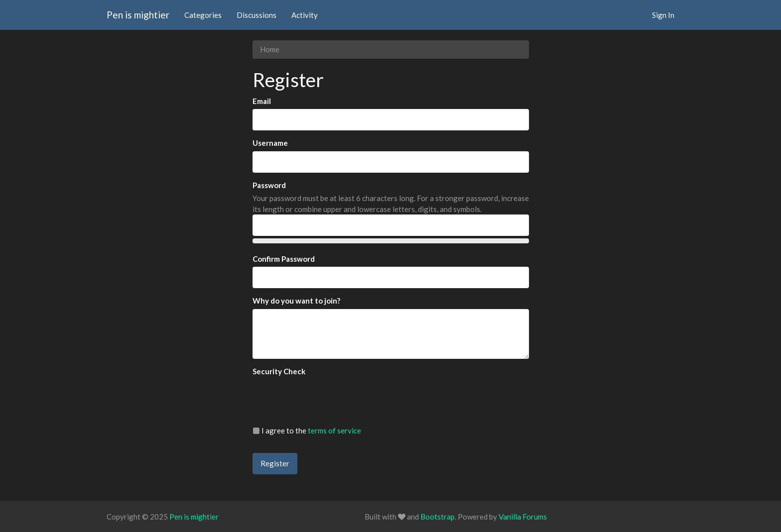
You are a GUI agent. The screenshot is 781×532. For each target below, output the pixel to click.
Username (270, 143)
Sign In (663, 15)
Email (262, 101)
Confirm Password (284, 259)
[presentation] (328, 399)
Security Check (279, 371)
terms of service (334, 430)
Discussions (257, 15)
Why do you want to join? (296, 301)
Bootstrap (438, 517)
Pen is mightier (138, 15)
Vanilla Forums (523, 517)
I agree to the (307, 430)
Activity (305, 15)
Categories (203, 15)
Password (269, 185)
